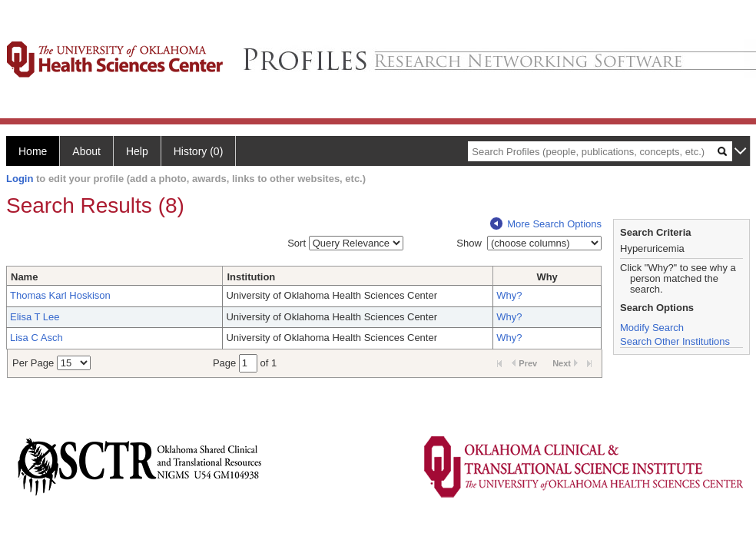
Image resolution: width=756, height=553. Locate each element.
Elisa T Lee (35, 317)
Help (137, 151)
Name (24, 277)
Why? (509, 295)
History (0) (199, 151)
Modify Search (652, 328)
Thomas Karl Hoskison (60, 295)
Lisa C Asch (36, 338)
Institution (251, 277)
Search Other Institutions (675, 341)
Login (20, 179)
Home (33, 151)
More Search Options (546, 224)
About (86, 151)
